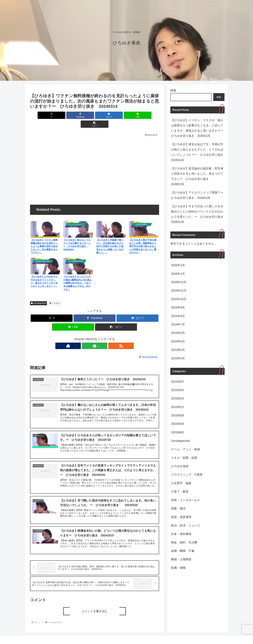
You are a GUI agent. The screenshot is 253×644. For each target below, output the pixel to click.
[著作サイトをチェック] (87, 337)
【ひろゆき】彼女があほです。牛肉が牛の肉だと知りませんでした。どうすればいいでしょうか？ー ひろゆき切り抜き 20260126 (198, 152)
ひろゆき (55, 294)
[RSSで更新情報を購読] (102, 337)
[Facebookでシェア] (73, 115)
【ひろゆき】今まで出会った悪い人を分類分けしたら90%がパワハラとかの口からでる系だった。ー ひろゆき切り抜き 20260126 (198, 214)
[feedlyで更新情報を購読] (95, 337)
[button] (138, 115)
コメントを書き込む (95, 605)
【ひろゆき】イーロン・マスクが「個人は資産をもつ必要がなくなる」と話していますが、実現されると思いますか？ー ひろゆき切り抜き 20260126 (198, 128)
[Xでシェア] (51, 115)
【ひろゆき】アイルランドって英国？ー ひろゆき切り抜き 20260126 (198, 195)
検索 (173, 90)
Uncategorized (38, 294)
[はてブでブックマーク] (95, 115)
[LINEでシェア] (116, 115)
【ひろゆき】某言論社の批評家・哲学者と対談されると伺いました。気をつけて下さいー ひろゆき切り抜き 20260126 (197, 176)
